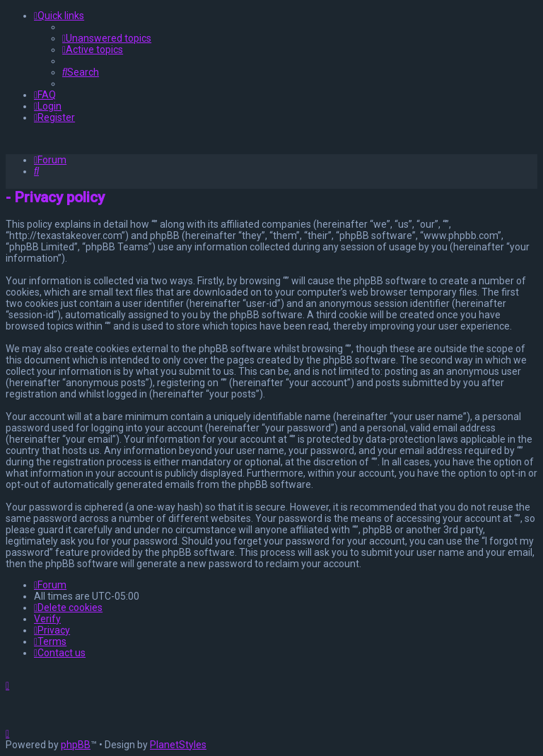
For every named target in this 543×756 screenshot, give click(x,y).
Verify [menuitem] (47, 619)
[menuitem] (107, 38)
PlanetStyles (178, 745)
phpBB (76, 745)
